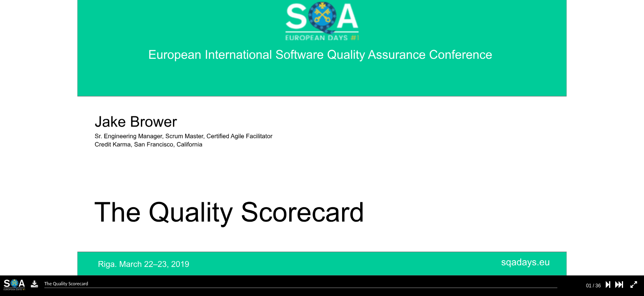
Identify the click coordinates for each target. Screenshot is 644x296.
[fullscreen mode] (634, 285)
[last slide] (619, 285)
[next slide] (608, 285)
